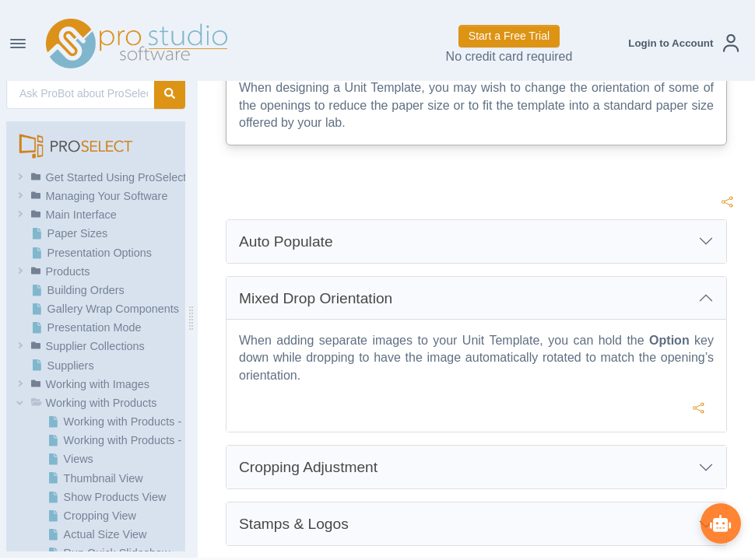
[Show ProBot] (720, 523)
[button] (683, 43)
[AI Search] (81, 94)
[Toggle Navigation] (18, 44)
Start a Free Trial (509, 36)
